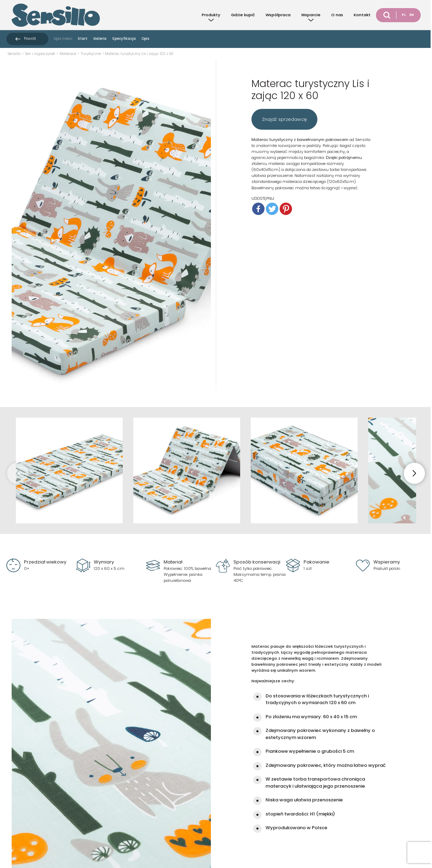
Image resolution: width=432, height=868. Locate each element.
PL (404, 15)
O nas (337, 15)
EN (412, 15)
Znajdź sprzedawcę (284, 119)
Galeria (100, 39)
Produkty (211, 15)
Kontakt (362, 15)
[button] (414, 473)
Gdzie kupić (243, 15)
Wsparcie (311, 15)
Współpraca (278, 15)
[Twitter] (272, 209)
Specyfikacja (124, 39)
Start (83, 39)
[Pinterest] (286, 209)
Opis (145, 39)
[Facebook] (258, 209)
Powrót (30, 39)
